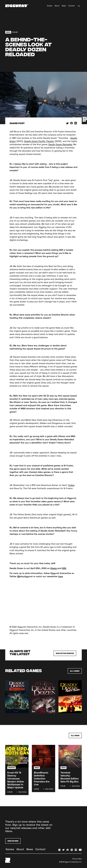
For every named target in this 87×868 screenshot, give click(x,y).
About (57, 6)
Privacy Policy (77, 859)
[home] (17, 6)
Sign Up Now (13, 841)
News (64, 6)
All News (75, 735)
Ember (71, 485)
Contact (72, 6)
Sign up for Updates (65, 653)
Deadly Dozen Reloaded (60, 144)
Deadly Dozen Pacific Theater (39, 141)
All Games (75, 671)
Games (50, 6)
